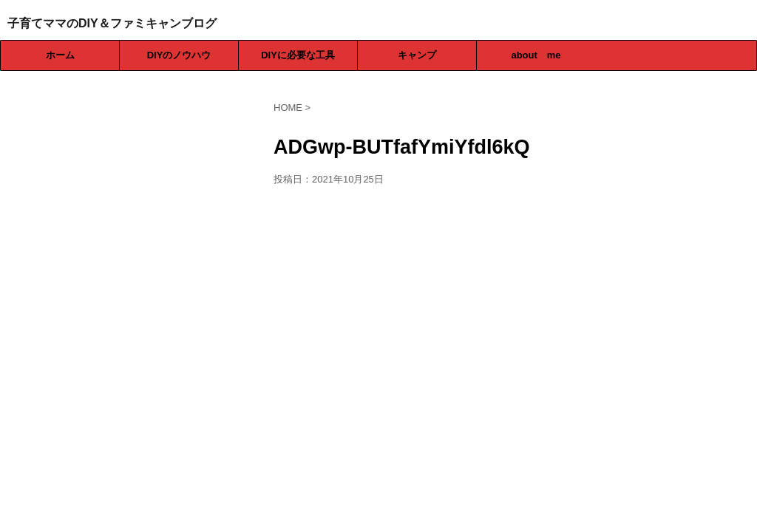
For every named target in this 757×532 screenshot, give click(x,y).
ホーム (60, 55)
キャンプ (417, 55)
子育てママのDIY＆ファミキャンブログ (112, 23)
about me (536, 55)
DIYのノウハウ (179, 55)
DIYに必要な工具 (298, 55)
